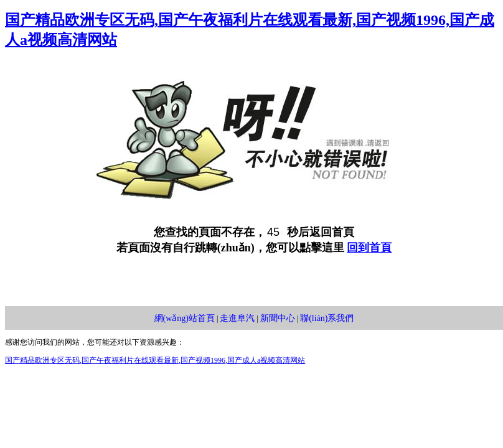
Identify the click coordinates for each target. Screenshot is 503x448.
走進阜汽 (237, 318)
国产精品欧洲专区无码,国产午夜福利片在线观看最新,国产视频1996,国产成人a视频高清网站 (155, 360)
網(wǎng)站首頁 (185, 318)
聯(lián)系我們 (327, 318)
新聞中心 (278, 318)
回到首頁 (369, 248)
